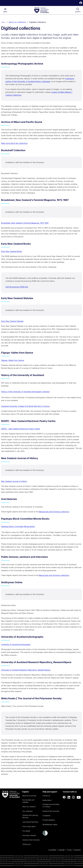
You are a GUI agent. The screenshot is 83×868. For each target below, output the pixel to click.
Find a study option (29, 826)
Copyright (61, 850)
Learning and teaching (30, 822)
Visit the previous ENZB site (17, 287)
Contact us (46, 796)
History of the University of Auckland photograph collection (25, 392)
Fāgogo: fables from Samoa (13, 360)
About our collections (17, 22)
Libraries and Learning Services (30, 816)
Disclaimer (77, 850)
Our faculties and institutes (28, 801)
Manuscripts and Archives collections (54, 512)
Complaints (46, 816)
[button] (81, 3)
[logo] (41, 10)
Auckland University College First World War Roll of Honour (25, 406)
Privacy (69, 850)
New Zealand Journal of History (14, 481)
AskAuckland (47, 800)
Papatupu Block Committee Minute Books (18, 526)
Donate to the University (51, 811)
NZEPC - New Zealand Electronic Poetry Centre (20, 429)
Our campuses (27, 811)
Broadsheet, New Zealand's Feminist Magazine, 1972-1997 (25, 223)
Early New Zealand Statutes (12, 321)
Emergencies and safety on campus (51, 805)
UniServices (27, 844)
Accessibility (52, 850)
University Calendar (29, 835)
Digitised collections (38, 22)
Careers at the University (31, 840)
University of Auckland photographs (16, 644)
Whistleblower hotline (50, 825)
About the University (29, 796)
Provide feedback (49, 820)
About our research (29, 807)
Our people (26, 831)
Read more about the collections (14, 143)
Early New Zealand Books (12, 251)
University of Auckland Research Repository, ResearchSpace (26, 670)
